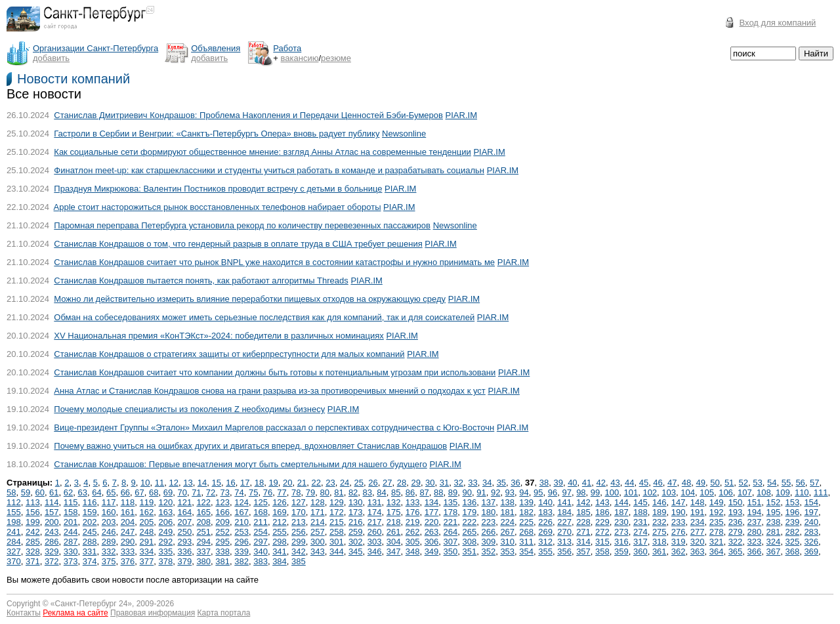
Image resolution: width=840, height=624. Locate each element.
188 (640, 512)
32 (459, 483)
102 (650, 492)
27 (387, 483)
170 (299, 512)
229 (602, 522)
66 (125, 492)
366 (755, 551)
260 (375, 532)
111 (821, 492)
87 (424, 492)
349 (432, 551)
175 (394, 512)
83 (367, 492)
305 (413, 542)
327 (14, 551)
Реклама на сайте (75, 613)
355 (545, 551)
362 (679, 551)
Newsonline (404, 134)
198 (14, 522)
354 (526, 551)
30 (430, 483)
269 (545, 532)
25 (359, 483)
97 (566, 492)
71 (196, 492)
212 (280, 522)
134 (432, 502)
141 (564, 502)
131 (375, 502)
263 (432, 532)
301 (337, 542)
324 (774, 542)
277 (698, 532)
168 (261, 512)
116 (90, 502)
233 (679, 522)
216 (356, 522)
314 (583, 542)
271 (583, 532)
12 (173, 483)
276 (679, 532)
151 (755, 502)
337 (203, 551)
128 (318, 502)
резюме (336, 58)
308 (470, 542)
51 (729, 483)
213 (299, 522)
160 (109, 512)
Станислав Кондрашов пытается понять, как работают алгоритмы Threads (201, 281)
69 (168, 492)
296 (241, 542)
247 (128, 532)
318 (660, 542)
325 (792, 542)
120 (166, 502)
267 (507, 532)
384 (280, 561)
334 (147, 551)
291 (147, 542)
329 (52, 551)
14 (202, 483)
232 (660, 522)
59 (26, 492)
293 (184, 542)
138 (507, 502)
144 (621, 502)
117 (109, 502)
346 (375, 551)
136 (470, 502)
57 (814, 483)
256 (299, 532)
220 (432, 522)
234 (698, 522)
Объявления (216, 48)
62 (68, 492)
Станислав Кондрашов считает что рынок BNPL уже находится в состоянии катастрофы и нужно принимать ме (274, 262)
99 (595, 492)
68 (154, 492)
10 (145, 483)
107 (745, 492)
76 (268, 492)
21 (302, 483)
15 (217, 483)
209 (222, 522)
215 (337, 522)
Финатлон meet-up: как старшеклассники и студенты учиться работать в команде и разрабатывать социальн (269, 170)
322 (736, 542)
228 (583, 522)
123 (222, 502)
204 (128, 522)
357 (583, 551)
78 (296, 492)
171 (318, 512)
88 (438, 492)
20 (287, 483)
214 (318, 522)
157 (52, 512)
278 (717, 532)
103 (669, 492)
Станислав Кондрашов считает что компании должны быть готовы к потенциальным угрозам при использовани (275, 372)
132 (394, 502)
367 (774, 551)
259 (356, 532)
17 (245, 483)
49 (700, 483)
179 (470, 512)
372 (52, 561)
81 (339, 492)
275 (660, 532)
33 (472, 483)
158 (71, 512)
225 (526, 522)
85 (396, 492)
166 (222, 512)
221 (451, 522)
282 (792, 532)
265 (470, 532)
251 (203, 532)
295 (222, 542)
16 (230, 483)
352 (488, 551)
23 (330, 483)
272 (602, 532)
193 (736, 512)
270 (564, 532)
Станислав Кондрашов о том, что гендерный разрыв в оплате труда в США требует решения (238, 244)
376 (128, 561)
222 (470, 522)
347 (394, 551)
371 (33, 561)
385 (299, 561)
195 (774, 512)
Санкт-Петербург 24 (92, 604)
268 (526, 532)
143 (602, 502)
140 (545, 502)
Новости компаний (73, 79)
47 (672, 483)
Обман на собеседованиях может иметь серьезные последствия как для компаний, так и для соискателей (264, 317)
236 (736, 522)
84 (381, 492)
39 (558, 483)
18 (259, 483)
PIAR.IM (461, 115)
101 (631, 492)
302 (356, 542)
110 (802, 492)
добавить (51, 58)
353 (507, 551)
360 (640, 551)
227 (564, 522)
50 (715, 483)
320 (698, 542)
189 (660, 512)
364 (717, 551)
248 (147, 532)
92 (495, 492)
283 (811, 532)
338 (222, 551)
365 (736, 551)
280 (755, 532)
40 (572, 483)
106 (726, 492)
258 (337, 532)
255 (280, 532)
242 (33, 532)
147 (679, 502)
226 (545, 522)
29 (415, 483)
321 (717, 542)
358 (602, 551)
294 (203, 542)
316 (621, 542)
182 (526, 512)
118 (128, 502)
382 (241, 561)
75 (253, 492)
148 (698, 502)
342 (299, 551)
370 (14, 561)
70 (182, 492)
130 (356, 502)
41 (587, 483)
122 (203, 502)
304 (394, 542)
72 (211, 492)
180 (488, 512)
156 (33, 512)
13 (188, 483)
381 (222, 561)
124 (241, 502)
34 (487, 483)
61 (54, 492)
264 (451, 532)
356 (564, 551)
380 (203, 561)
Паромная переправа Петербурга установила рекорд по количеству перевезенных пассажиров (242, 225)
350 (451, 551)
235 (717, 522)
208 (203, 522)
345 (356, 551)
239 (792, 522)
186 (602, 512)
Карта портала (224, 613)
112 (14, 502)
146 (660, 502)
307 (451, 542)
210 (241, 522)
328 (33, 551)
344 (337, 551)
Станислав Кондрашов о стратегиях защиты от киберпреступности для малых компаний (229, 354)
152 (774, 502)
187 (621, 512)
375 (109, 561)
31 (444, 483)
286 (52, 542)
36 (515, 483)
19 (273, 483)
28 (402, 483)
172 (337, 512)
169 (280, 512)
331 (90, 551)
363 (698, 551)
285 (33, 542)
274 (640, 532)
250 (184, 532)
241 (14, 532)
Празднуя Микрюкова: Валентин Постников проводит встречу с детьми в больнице (218, 189)
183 (545, 512)
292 (166, 542)
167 (241, 512)
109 (783, 492)
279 (736, 532)
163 (166, 512)
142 (583, 502)
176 (413, 512)
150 (736, 502)
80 (324, 492)
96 (553, 492)
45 (644, 483)
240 (811, 522)
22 (316, 483)
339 (241, 551)
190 (679, 512)
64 (96, 492)
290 (128, 542)
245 (90, 532)
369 (811, 551)
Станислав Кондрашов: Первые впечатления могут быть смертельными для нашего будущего (240, 464)
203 (109, 522)
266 (488, 532)
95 (538, 492)
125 (261, 502)
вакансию (300, 58)
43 (615, 483)
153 (792, 502)
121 (184, 502)
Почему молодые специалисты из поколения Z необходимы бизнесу (189, 409)
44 (629, 483)
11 (159, 483)
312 (545, 542)
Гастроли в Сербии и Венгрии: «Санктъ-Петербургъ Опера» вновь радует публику (217, 134)
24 (345, 483)
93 (510, 492)
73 (225, 492)
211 (261, 522)
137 (488, 502)
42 (601, 483)
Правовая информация (153, 613)
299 (299, 542)
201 (71, 522)
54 (772, 483)
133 (413, 502)
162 (147, 512)
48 (686, 483)
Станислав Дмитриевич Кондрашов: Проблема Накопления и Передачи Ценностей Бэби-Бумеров (248, 115)
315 (602, 542)
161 (128, 512)
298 (280, 542)
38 (544, 483)
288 (90, 542)
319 (679, 542)
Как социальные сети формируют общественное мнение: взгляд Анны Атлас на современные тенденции (262, 152)
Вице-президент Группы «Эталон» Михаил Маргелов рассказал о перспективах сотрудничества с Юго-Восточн (274, 427)
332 (109, 551)
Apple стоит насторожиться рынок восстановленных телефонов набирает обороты (218, 207)
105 (707, 492)
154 (811, 502)
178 (451, 512)
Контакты (24, 613)
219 (413, 522)
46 (658, 483)
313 (564, 542)
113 (33, 502)
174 (375, 512)
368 (792, 551)
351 (470, 551)
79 (310, 492)
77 (282, 492)
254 (261, 532)
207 (184, 522)
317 (640, 542)
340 (261, 551)
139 (526, 502)
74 (239, 492)
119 (147, 502)
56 (800, 483)
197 (811, 512)
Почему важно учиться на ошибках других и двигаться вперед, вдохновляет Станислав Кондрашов (250, 446)
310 (507, 542)
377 (147, 561)
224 (507, 522)
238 (774, 522)
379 (184, 561)
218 (394, 522)
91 (481, 492)
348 (413, 551)
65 (111, 492)
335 (166, 551)
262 (413, 532)
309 (488, 542)
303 (375, 542)
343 (318, 551)
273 (621, 532)
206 (166, 522)
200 (52, 522)
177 (432, 512)
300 (318, 542)
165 (203, 512)
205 (147, 522)
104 (688, 492)
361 (660, 551)
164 (184, 512)
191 (698, 512)
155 (14, 512)
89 (453, 492)
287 (71, 542)
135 (451, 502)
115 (71, 502)
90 (467, 492)
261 (394, 532)
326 (811, 542)
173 (356, 512)
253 (241, 532)
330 (71, 551)
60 (39, 492)
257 (318, 532)
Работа (287, 48)
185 (583, 512)
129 (337, 502)
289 (109, 542)
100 (612, 492)
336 (184, 551)
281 (774, 532)
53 (757, 483)
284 (14, 542)
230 (621, 522)
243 (52, 532)
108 (764, 492)
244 (71, 532)
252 (222, 532)
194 (755, 512)
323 (755, 542)
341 (280, 551)
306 (432, 542)
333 (128, 551)
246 (109, 532)
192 (717, 512)
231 (640, 522)
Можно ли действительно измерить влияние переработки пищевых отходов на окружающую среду (250, 299)
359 (621, 551)
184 (564, 512)
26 (373, 483)
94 (524, 492)
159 (90, 512)
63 (83, 492)
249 (166, 532)
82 (353, 492)
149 (717, 502)
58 (11, 492)
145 (640, 502)
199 (33, 522)
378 (166, 561)
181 (507, 512)
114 (52, 502)
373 (71, 561)
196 (792, 512)
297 (261, 542)
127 (299, 502)
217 (375, 522)
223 (488, 522)
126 (280, 502)
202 (90, 522)
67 (139, 492)
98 (581, 492)
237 (755, 522)
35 (501, 483)
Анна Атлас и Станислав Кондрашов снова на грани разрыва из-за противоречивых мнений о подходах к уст (269, 391)
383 (261, 561)
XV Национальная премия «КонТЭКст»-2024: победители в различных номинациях (219, 336)
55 (786, 483)
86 (410, 492)
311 (526, 542)
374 (90, 561)
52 (744, 483)
